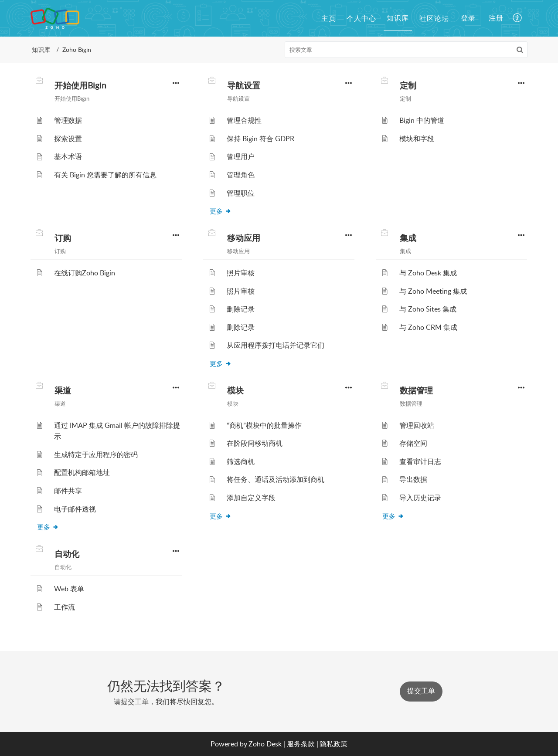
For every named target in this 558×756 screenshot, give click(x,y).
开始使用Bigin (80, 85)
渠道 (63, 390)
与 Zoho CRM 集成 (428, 327)
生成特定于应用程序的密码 (96, 454)
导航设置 (244, 85)
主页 (329, 18)
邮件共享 (68, 491)
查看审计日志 (420, 461)
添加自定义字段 (251, 498)
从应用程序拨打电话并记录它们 (276, 345)
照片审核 (241, 273)
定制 (408, 85)
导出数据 (413, 479)
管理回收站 (417, 425)
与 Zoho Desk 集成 (428, 273)
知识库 (398, 18)
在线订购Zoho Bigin (85, 273)
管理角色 (241, 175)
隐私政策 (333, 744)
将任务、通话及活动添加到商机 (276, 479)
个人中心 (361, 18)
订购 (63, 238)
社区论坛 (434, 18)
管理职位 (241, 193)
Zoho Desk (265, 744)
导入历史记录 (420, 498)
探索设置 (68, 139)
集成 (408, 238)
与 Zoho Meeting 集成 (433, 291)
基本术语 (68, 156)
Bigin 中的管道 (422, 120)
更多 (221, 211)
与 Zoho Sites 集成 (428, 309)
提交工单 (421, 691)
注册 (496, 18)
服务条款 (301, 744)
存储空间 (413, 443)
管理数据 (68, 120)
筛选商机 (241, 461)
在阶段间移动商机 (255, 443)
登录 (468, 18)
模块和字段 (417, 139)
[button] (518, 18)
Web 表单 (69, 589)
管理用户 (241, 156)
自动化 (67, 554)
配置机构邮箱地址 (82, 472)
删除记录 (241, 309)
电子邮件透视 (75, 509)
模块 (235, 390)
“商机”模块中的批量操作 (264, 425)
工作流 (65, 607)
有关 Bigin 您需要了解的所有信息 (105, 175)
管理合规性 (244, 120)
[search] (406, 50)
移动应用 (244, 238)
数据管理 (416, 390)
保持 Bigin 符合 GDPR (260, 139)
